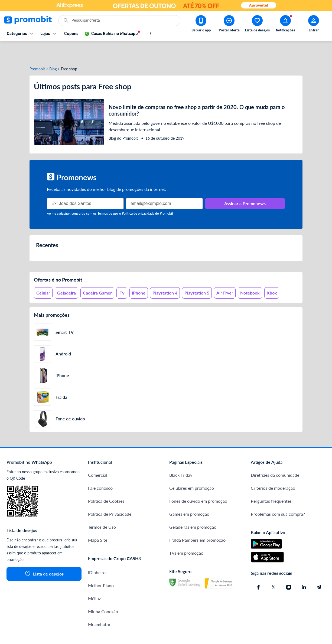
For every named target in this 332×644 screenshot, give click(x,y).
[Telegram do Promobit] (319, 568)
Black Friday (181, 455)
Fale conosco (100, 468)
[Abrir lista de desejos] (257, 25)
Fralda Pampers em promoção (197, 520)
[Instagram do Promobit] (289, 568)
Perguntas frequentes (271, 481)
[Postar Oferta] (229, 25)
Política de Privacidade (110, 494)
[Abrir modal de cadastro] (314, 25)
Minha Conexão (103, 592)
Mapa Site (98, 520)
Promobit (37, 50)
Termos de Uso (102, 507)
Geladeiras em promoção (193, 507)
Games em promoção (189, 494)
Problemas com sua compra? (278, 494)
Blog (53, 50)
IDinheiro (97, 553)
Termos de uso (108, 194)
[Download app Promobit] (201, 25)
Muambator (99, 605)
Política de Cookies (106, 481)
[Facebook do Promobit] (258, 568)
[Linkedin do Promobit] (304, 568)
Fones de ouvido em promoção (198, 481)
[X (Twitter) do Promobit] (274, 568)
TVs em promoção (186, 533)
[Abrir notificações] (285, 25)
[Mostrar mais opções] (151, 34)
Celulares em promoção (192, 468)
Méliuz (94, 579)
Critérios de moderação (273, 468)
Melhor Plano (101, 566)
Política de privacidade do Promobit (147, 194)
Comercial (98, 455)
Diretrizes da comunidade (275, 455)
